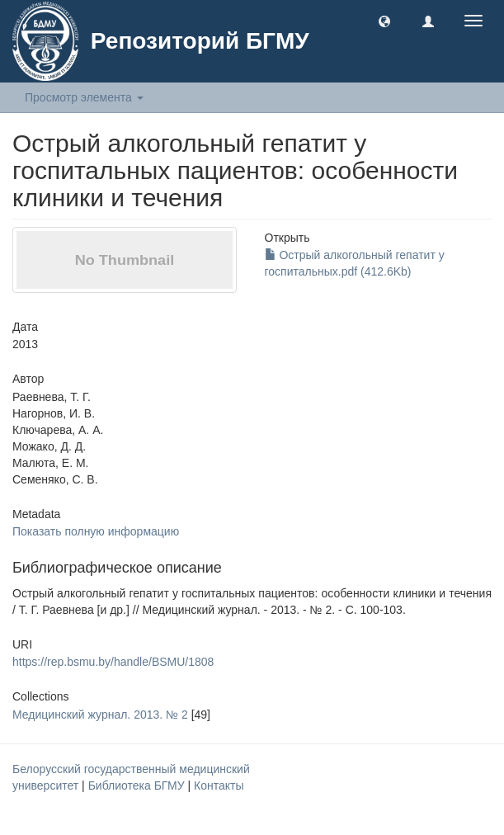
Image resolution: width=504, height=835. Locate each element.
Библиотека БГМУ (138, 785)
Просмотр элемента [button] (84, 97)
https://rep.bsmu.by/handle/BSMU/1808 (113, 662)
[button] (384, 21)
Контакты (219, 785)
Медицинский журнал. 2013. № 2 (100, 715)
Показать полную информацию (96, 531)
